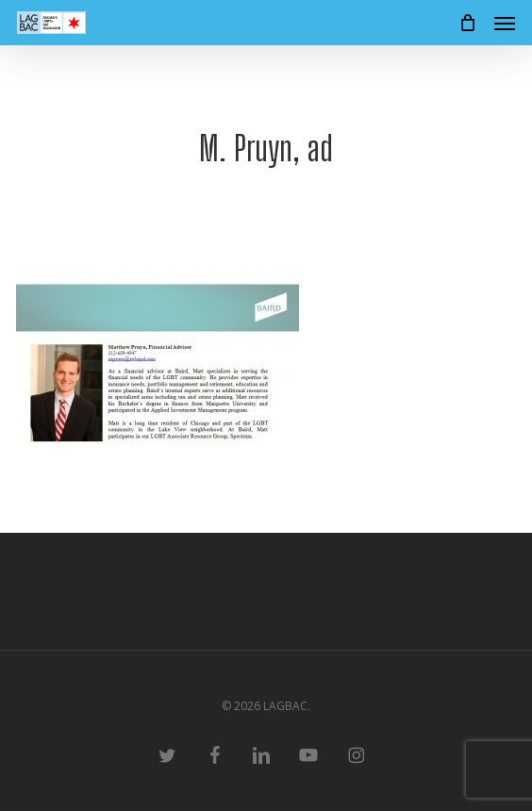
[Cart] (467, 23)
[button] (505, 23)
